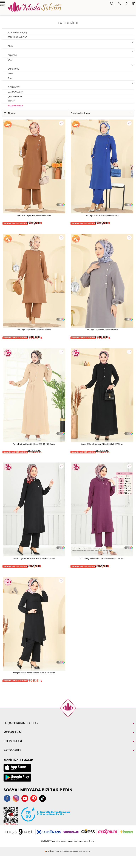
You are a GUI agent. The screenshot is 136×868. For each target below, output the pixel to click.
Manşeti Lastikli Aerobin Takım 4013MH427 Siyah (34, 673)
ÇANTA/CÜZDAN (15, 92)
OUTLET (11, 101)
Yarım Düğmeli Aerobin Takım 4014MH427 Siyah (34, 558)
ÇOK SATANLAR (15, 96)
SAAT (10, 60)
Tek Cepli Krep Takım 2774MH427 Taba (34, 215)
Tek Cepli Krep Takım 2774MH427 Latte (34, 330)
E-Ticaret (57, 851)
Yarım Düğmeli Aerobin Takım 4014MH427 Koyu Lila (102, 558)
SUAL (10, 78)
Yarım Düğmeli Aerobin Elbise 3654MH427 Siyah (102, 444)
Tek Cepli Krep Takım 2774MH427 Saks (102, 215)
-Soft (49, 851)
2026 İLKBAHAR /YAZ (17, 37)
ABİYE (10, 74)
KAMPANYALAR (15, 106)
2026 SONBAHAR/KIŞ (17, 32)
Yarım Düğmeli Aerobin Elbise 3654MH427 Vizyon (34, 444)
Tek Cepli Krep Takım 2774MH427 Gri (102, 330)
